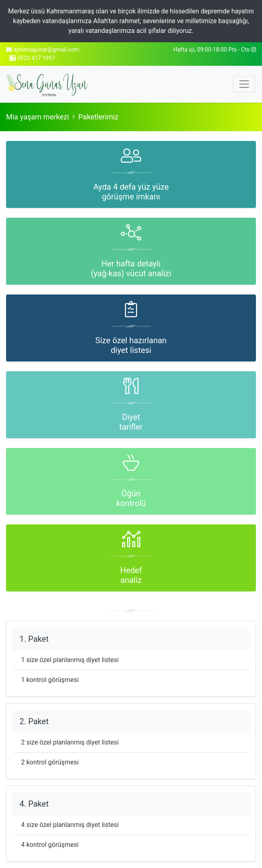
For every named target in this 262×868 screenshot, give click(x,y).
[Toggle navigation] (244, 84)
